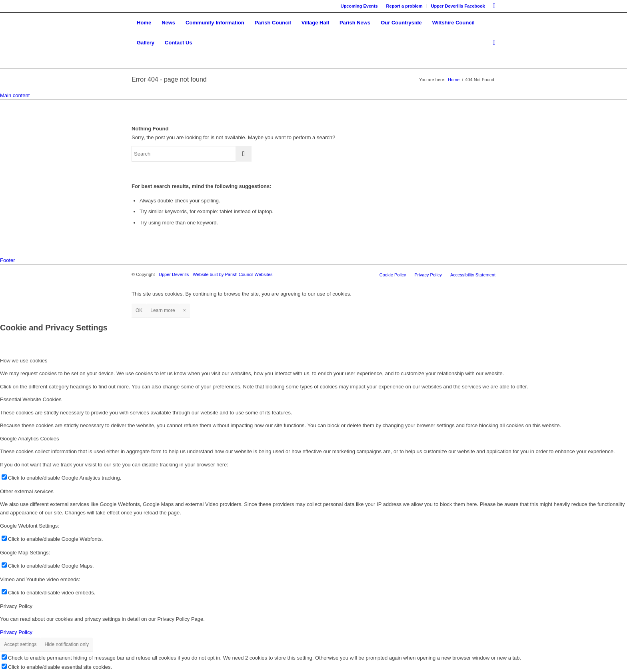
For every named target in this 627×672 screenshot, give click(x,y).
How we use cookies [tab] (24, 361)
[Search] (492, 43)
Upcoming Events (359, 6)
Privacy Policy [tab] (16, 606)
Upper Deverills (174, 274)
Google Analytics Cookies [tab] (29, 439)
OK (139, 310)
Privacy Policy (16, 632)
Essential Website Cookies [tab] (31, 399)
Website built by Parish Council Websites (233, 274)
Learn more (163, 310)
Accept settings (20, 644)
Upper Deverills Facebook (458, 6)
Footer (8, 260)
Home (454, 80)
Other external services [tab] (27, 491)
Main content (15, 95)
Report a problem (404, 6)
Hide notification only (67, 644)
